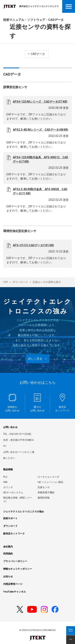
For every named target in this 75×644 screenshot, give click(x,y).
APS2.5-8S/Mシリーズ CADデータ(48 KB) (40, 130)
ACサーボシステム (13, 493)
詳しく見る (35, 359)
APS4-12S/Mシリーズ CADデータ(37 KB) (40, 102)
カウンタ (8, 487)
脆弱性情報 (44, 498)
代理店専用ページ (13, 584)
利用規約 (8, 554)
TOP (5, 282)
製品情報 (8, 469)
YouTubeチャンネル (14, 592)
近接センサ (44, 487)
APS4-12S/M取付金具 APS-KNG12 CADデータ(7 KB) (40, 159)
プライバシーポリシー (15, 561)
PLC (5, 477)
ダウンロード (20, 282)
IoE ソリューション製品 (50, 482)
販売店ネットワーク (14, 534)
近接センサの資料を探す (47, 282)
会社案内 (8, 547)
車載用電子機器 (46, 493)
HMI (5, 482)
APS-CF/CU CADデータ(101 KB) (33, 245)
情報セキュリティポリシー (18, 569)
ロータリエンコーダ (48, 477)
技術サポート (10, 518)
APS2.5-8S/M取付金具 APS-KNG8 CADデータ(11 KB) (40, 191)
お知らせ (8, 576)
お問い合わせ (10, 427)
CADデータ (38, 54)
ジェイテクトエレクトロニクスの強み (24, 512)
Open (69, 6)
